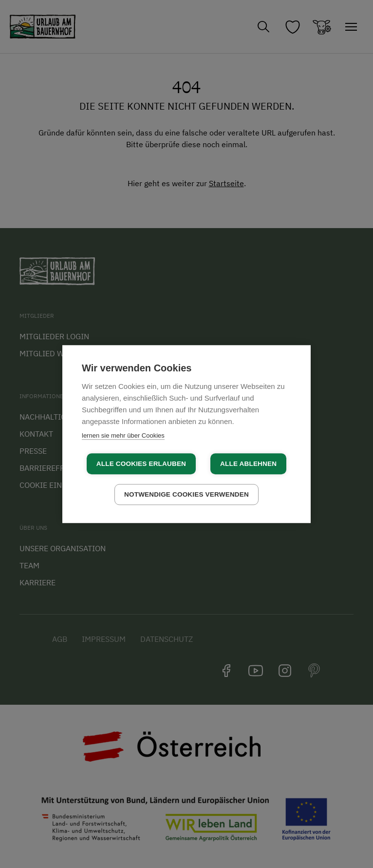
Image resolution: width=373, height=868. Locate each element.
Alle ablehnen (248, 464)
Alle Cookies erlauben (141, 464)
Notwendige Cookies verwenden (186, 494)
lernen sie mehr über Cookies (123, 435)
